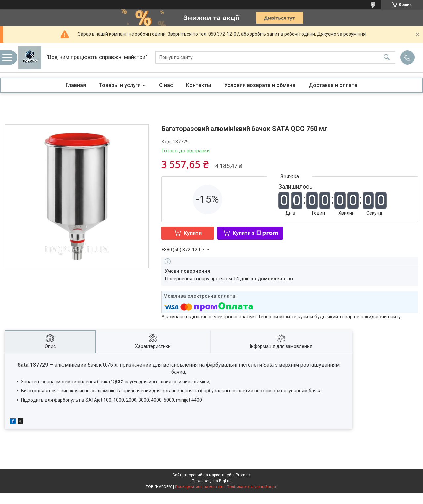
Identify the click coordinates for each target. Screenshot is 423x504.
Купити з (255, 233)
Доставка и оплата (333, 85)
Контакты (199, 85)
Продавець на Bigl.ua (212, 481)
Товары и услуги (120, 85)
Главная (76, 85)
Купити (193, 233)
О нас (166, 85)
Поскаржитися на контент (199, 487)
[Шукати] (387, 58)
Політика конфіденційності (252, 487)
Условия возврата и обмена (260, 85)
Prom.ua (243, 475)
